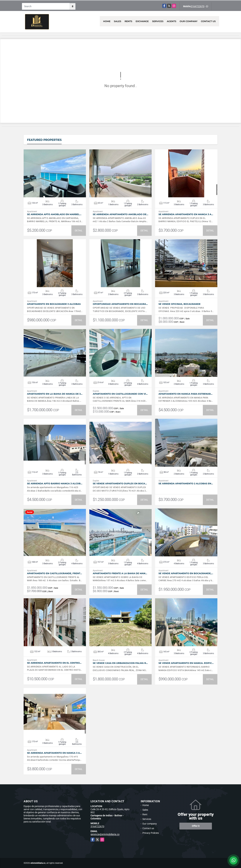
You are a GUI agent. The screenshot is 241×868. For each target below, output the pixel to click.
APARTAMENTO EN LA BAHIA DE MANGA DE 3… (55, 394)
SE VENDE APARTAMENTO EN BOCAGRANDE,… (186, 573)
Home (107, 21)
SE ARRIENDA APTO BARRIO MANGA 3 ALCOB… (55, 484)
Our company (189, 21)
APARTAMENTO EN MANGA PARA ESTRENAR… (185, 394)
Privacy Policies (151, 833)
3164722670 (198, 6)
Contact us (208, 21)
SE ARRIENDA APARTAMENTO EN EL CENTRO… (54, 663)
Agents (172, 21)
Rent (145, 814)
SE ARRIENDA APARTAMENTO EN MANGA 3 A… (186, 214)
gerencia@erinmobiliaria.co (105, 834)
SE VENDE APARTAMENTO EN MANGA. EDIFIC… (186, 663)
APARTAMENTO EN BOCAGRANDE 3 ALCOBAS (54, 304)
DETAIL (79, 231)
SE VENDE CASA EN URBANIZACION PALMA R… (120, 663)
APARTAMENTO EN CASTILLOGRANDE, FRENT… (55, 573)
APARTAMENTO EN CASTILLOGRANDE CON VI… (120, 394)
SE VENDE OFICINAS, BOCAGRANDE (179, 304)
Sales (118, 21)
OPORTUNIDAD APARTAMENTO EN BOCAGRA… (120, 304)
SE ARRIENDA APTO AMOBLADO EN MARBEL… (54, 214)
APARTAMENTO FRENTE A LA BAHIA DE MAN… (120, 573)
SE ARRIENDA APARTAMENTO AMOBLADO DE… (120, 214)
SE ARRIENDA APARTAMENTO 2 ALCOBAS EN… (186, 484)
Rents (128, 21)
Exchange (142, 21)
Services (158, 21)
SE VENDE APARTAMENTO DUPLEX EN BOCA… (120, 484)
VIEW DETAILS (55, 173)
